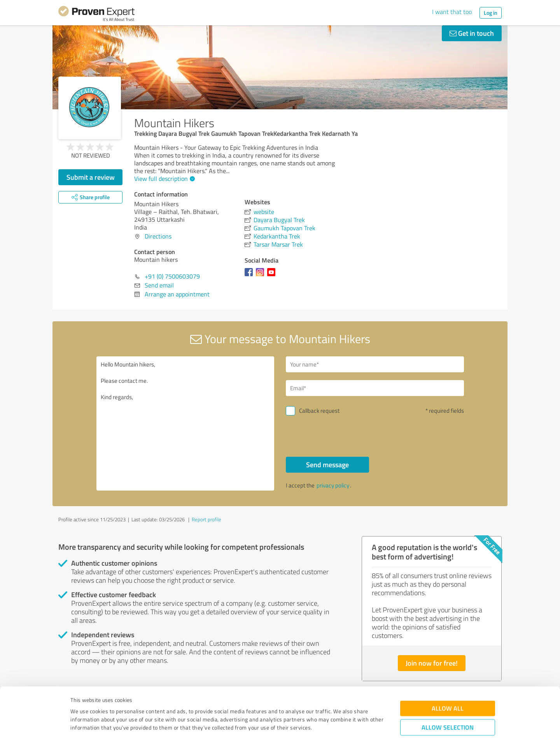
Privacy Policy (109, 702)
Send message (327, 465)
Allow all (448, 666)
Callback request (319, 411)
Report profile (206, 519)
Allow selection (448, 685)
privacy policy (333, 485)
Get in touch (472, 33)
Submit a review (91, 177)
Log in (491, 13)
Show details (329, 723)
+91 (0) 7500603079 (172, 276)
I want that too (452, 12)
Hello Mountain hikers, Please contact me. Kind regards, (185, 423)
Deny (448, 709)
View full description (164, 179)
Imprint (80, 702)
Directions (158, 236)
